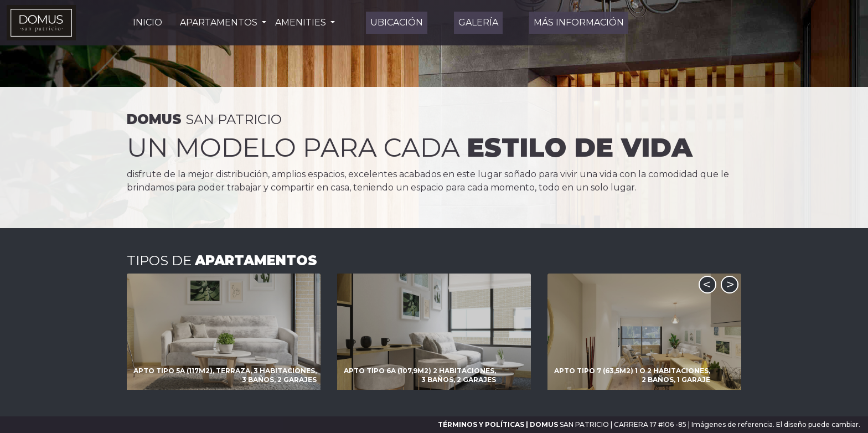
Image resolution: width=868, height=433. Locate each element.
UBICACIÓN (397, 22)
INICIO (148, 22)
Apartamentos (220, 22)
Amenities (302, 22)
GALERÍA (478, 22)
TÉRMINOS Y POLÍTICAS (481, 424)
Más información (579, 22)
